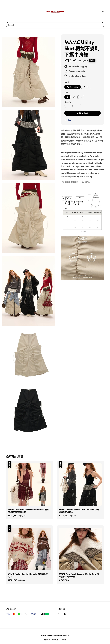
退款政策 (63, 640)
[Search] (100, 25)
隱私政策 (55, 640)
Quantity (68, 102)
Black (67, 82)
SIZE (66, 92)
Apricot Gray (73, 87)
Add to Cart (82, 113)
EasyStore (65, 635)
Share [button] (68, 120)
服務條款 (47, 640)
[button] (7, 12)
